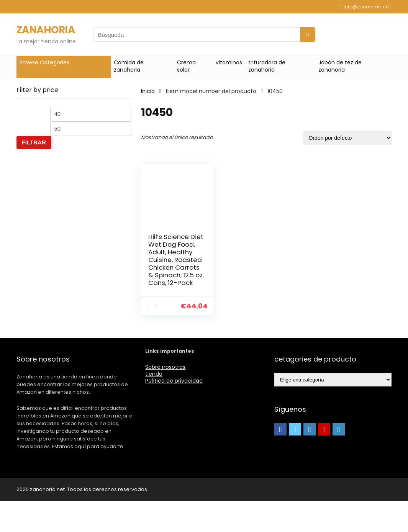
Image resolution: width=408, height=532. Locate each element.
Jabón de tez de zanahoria (340, 66)
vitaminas (229, 62)
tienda (154, 405)
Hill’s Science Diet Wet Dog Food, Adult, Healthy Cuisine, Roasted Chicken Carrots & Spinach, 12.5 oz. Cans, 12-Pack (170, 275)
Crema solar (186, 66)
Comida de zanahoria (129, 66)
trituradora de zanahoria (267, 66)
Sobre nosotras (165, 398)
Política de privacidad (174, 412)
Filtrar (34, 142)
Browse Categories (44, 62)
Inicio (148, 91)
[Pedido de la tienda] (347, 138)
